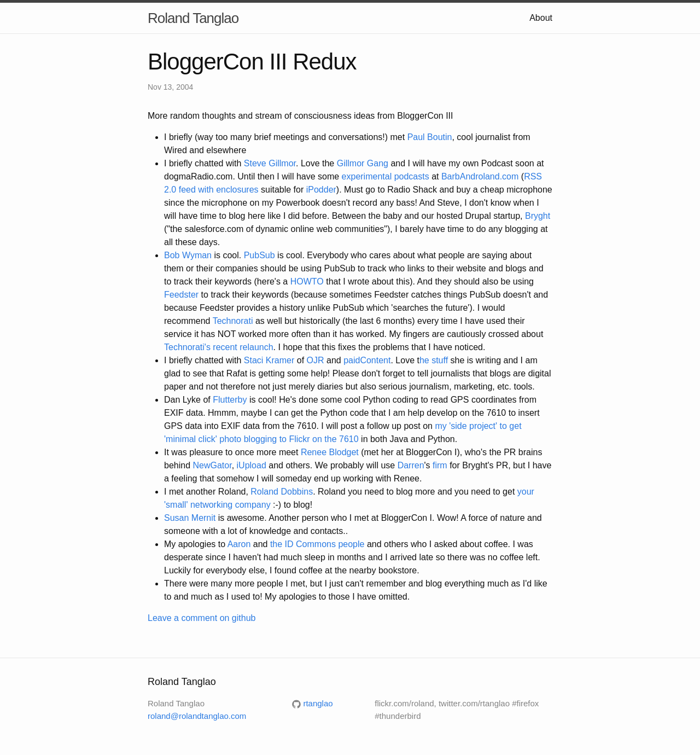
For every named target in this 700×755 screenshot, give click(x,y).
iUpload (252, 465)
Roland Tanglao (193, 18)
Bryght (538, 216)
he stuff (434, 360)
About (541, 18)
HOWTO (307, 281)
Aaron (239, 544)
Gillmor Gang (363, 163)
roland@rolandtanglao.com (197, 716)
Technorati (233, 321)
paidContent (367, 360)
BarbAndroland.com (480, 176)
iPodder (321, 190)
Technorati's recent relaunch (219, 347)
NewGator (212, 465)
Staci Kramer (269, 360)
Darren (411, 465)
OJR (316, 360)
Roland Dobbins (282, 492)
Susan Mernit (190, 518)
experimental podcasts (386, 176)
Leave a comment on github (202, 618)
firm (440, 465)
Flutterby (230, 400)
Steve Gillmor (270, 163)
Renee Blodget (330, 452)
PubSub (259, 255)
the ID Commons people (317, 544)
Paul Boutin (428, 137)
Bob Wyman (188, 255)
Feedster (181, 295)
